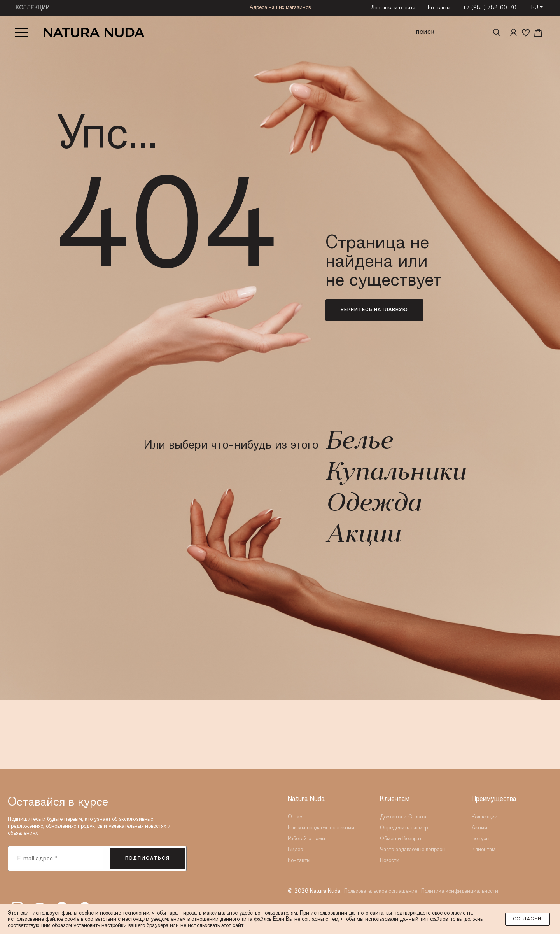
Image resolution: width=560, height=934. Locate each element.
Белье (359, 442)
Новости (390, 860)
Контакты (439, 8)
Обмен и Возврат (401, 839)
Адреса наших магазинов (280, 8)
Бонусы (481, 839)
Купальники (395, 473)
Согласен (528, 919)
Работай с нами (306, 839)
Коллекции (485, 817)
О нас (295, 817)
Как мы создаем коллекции (321, 828)
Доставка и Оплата (403, 817)
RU (535, 7)
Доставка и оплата (393, 8)
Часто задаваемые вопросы (413, 850)
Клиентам (484, 850)
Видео (295, 850)
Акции (363, 536)
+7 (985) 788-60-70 (490, 8)
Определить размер (404, 828)
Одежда (373, 505)
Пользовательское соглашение (381, 891)
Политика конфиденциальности (460, 891)
